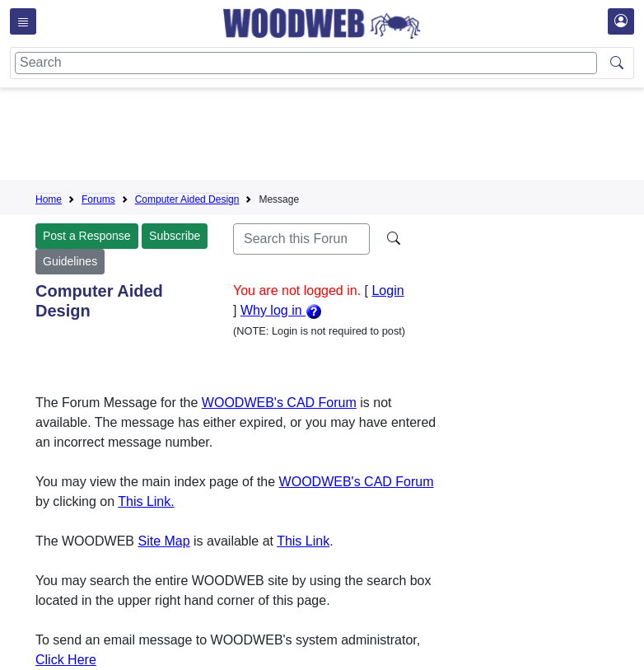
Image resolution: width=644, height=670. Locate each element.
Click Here (66, 660)
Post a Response (87, 236)
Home (49, 199)
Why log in (281, 310)
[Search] (306, 63)
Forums (98, 199)
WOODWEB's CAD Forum (279, 403)
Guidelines (70, 261)
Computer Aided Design (187, 199)
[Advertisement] (335, 137)
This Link (303, 541)
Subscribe (175, 236)
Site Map (163, 541)
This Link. (146, 501)
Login (387, 290)
